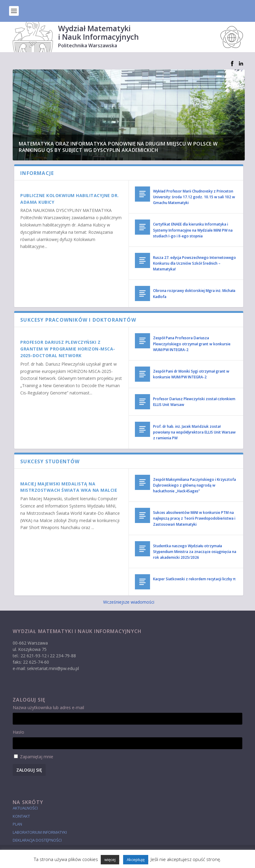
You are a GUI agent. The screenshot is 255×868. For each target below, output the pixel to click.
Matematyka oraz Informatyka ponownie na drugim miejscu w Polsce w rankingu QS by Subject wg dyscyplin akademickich (118, 147)
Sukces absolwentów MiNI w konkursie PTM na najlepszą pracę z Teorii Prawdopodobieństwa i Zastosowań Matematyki (194, 518)
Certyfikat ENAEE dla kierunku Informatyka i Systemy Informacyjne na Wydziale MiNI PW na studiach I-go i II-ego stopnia (193, 230)
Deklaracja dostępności (37, 840)
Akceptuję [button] (136, 860)
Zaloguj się (29, 770)
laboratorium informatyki (40, 832)
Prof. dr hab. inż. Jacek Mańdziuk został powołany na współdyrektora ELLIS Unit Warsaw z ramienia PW (194, 432)
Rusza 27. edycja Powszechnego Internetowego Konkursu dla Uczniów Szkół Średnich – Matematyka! (195, 263)
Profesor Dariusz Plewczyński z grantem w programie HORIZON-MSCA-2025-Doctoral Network (68, 349)
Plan (17, 824)
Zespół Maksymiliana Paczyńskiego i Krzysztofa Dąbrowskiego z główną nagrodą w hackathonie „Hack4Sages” (195, 485)
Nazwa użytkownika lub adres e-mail (48, 707)
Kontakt (21, 816)
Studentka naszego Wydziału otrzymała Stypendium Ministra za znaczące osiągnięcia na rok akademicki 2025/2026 (195, 552)
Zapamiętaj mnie (37, 757)
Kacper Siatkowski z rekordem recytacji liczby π (194, 579)
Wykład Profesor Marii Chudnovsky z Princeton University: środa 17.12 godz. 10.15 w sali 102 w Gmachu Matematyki (194, 197)
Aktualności (25, 808)
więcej (110, 860)
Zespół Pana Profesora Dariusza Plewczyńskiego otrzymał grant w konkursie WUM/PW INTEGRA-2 (192, 344)
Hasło (18, 732)
